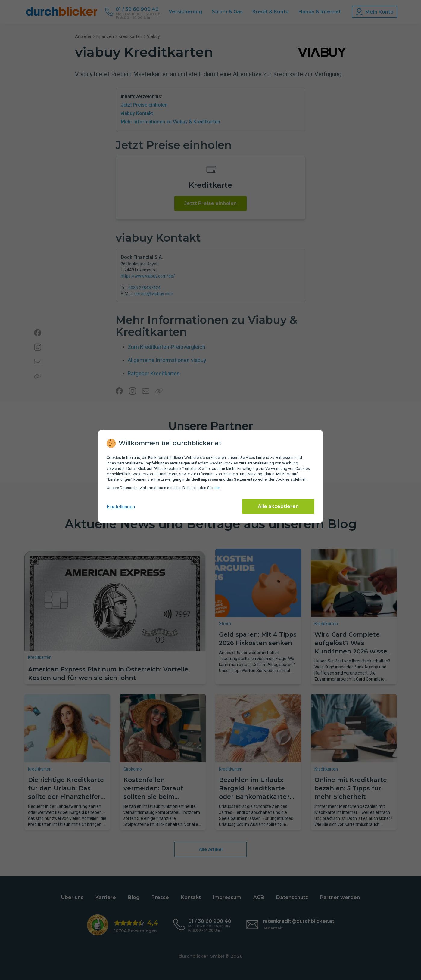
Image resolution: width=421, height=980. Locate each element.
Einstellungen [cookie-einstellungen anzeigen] (121, 507)
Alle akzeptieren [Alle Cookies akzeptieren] (278, 506)
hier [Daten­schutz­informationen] (217, 488)
